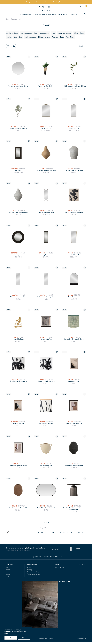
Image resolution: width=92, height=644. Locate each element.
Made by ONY (82, 640)
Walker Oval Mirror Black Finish (46, 508)
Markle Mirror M (74, 255)
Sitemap (52, 640)
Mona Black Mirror (74, 297)
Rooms (8, 574)
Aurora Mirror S (74, 128)
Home (7, 19)
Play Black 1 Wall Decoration (18, 381)
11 (46, 533)
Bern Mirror (18, 170)
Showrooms (33, 14)
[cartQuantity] (85, 7)
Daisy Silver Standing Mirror (46, 213)
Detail (24, 638)
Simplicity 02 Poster (18, 423)
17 (68, 533)
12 (49, 533)
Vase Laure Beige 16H (46, 466)
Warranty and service (34, 574)
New (7, 567)
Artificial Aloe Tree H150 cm (46, 86)
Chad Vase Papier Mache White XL (18, 213)
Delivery (30, 570)
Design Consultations (33, 576)
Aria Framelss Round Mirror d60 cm (18, 86)
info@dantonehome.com (53, 557)
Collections (9, 579)
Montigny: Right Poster (46, 339)
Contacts (73, 14)
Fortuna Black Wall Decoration (74, 213)
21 (82, 533)
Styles (7, 576)
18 (71, 533)
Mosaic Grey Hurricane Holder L (74, 339)
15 (60, 533)
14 (57, 533)
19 (75, 533)
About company (59, 567)
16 (64, 533)
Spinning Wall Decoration (46, 423)
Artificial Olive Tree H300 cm (18, 128)
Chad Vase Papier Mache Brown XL (46, 170)
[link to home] (46, 8)
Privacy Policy (26, 550)
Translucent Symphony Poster (18, 466)
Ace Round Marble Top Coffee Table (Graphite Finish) (74, 509)
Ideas (54, 14)
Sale (20, 19)
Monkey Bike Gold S (18, 339)
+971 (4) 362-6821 (36, 557)
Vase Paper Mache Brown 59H (18, 508)
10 (42, 533)
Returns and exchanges (34, 572)
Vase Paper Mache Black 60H (74, 466)
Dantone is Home (45, 14)
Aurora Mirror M (46, 128)
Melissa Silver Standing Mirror (46, 297)
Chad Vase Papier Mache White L (74, 170)
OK (11, 638)
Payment (30, 567)
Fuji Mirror (46, 255)
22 (44, 536)
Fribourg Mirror (18, 255)
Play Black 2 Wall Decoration (46, 381)
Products (8, 572)
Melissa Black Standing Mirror (18, 297)
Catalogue (14, 19)
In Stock (8, 570)
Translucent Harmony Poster (74, 423)
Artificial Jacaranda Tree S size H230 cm (74, 86)
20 (79, 533)
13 (53, 533)
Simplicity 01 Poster (74, 381)
